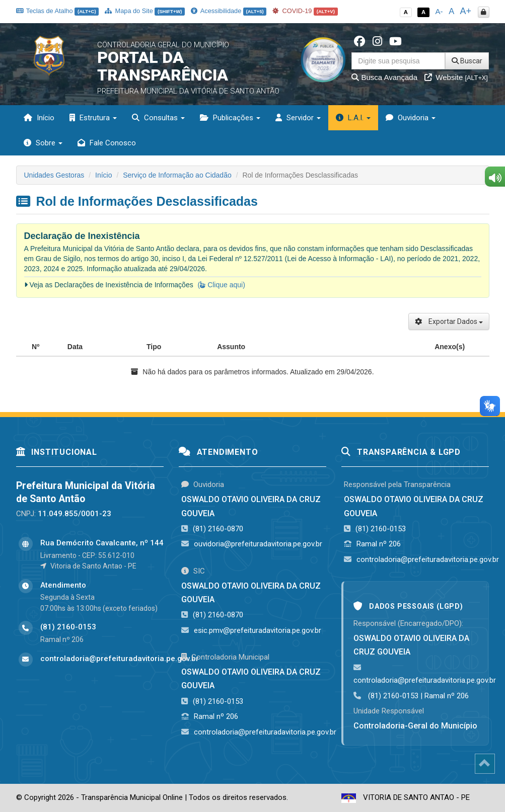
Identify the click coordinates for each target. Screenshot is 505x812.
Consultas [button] (158, 118)
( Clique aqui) (222, 285)
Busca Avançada (384, 77)
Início (39, 118)
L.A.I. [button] (353, 118)
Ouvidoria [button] (411, 118)
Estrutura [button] (93, 118)
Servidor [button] (298, 118)
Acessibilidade (229, 11)
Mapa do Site (145, 11)
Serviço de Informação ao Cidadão (177, 175)
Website (456, 77)
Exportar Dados (449, 321)
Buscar (467, 61)
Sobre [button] (43, 143)
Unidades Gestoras (54, 175)
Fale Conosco (107, 143)
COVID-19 (305, 11)
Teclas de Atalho (58, 11)
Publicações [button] (230, 118)
